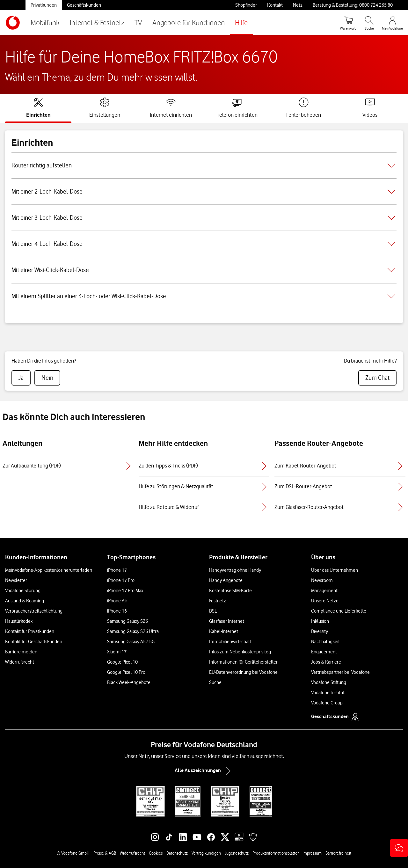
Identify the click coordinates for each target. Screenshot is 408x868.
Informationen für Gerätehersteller (243, 662)
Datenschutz (177, 853)
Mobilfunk (45, 22)
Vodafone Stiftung (329, 682)
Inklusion (320, 621)
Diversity (320, 631)
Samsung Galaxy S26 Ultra (133, 631)
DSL (213, 611)
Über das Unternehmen (335, 570)
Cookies (156, 853)
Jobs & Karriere (326, 662)
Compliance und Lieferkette (339, 611)
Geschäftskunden (84, 5)
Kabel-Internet (224, 631)
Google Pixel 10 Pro (126, 672)
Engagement (324, 652)
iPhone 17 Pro (121, 580)
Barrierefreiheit (338, 853)
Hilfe (241, 22)
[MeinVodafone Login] (392, 23)
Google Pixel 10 (122, 662)
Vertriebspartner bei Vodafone (340, 672)
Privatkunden (44, 5)
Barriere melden (21, 652)
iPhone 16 (117, 611)
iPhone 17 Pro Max (125, 591)
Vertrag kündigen (206, 853)
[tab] (38, 108)
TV (138, 22)
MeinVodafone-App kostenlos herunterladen (49, 570)
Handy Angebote (226, 580)
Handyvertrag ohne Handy (235, 570)
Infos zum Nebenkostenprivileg (240, 652)
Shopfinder (246, 5)
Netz (298, 5)
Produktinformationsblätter (276, 853)
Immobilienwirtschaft (230, 642)
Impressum (312, 853)
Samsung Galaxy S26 (127, 621)
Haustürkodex (19, 621)
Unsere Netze (325, 601)
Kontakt (275, 5)
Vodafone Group (327, 703)
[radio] (21, 378)
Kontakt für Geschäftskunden (34, 642)
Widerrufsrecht (20, 662)
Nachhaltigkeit (325, 642)
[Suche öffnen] (369, 23)
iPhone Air (117, 601)
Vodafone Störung (23, 591)
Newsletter (16, 580)
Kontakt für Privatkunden (30, 631)
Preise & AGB (105, 853)
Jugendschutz (237, 853)
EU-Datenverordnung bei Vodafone (243, 672)
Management (324, 591)
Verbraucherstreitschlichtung (34, 611)
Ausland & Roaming (25, 601)
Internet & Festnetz (97, 22)
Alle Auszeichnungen (204, 771)
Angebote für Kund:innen (189, 22)
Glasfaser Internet (227, 621)
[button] (399, 848)
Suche (215, 682)
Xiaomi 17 (117, 652)
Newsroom (322, 580)
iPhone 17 (117, 570)
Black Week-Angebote (129, 682)
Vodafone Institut (328, 693)
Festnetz (218, 601)
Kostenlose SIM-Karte (230, 591)
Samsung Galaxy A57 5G (131, 642)
